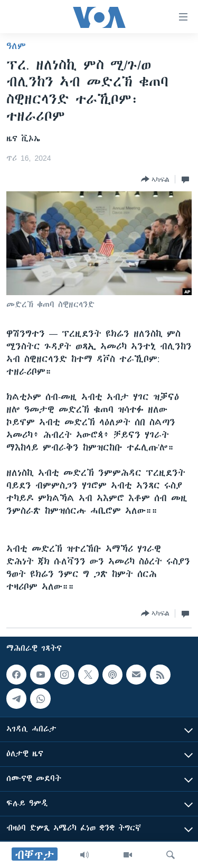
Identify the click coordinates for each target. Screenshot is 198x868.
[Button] (155, 179)
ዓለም (16, 46)
